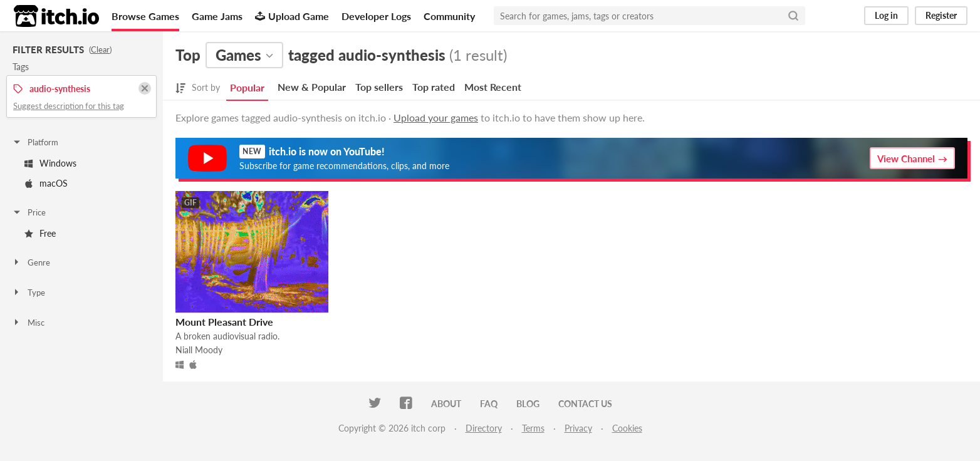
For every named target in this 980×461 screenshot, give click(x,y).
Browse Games (145, 16)
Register (941, 15)
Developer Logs (376, 16)
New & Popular (312, 87)
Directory (484, 428)
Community (449, 16)
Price (29, 212)
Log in (886, 15)
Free (40, 233)
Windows (50, 163)
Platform (35, 142)
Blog (528, 404)
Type (29, 293)
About (446, 404)
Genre (31, 262)
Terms (533, 428)
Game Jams (217, 16)
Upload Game (292, 16)
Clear (100, 49)
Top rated (434, 87)
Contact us (585, 404)
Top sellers (379, 87)
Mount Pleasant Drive (224, 322)
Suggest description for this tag (69, 106)
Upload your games (436, 117)
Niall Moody (199, 350)
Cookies (627, 428)
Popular (247, 87)
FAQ (489, 404)
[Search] (793, 16)
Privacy (578, 428)
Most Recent (493, 87)
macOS (46, 183)
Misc (28, 323)
